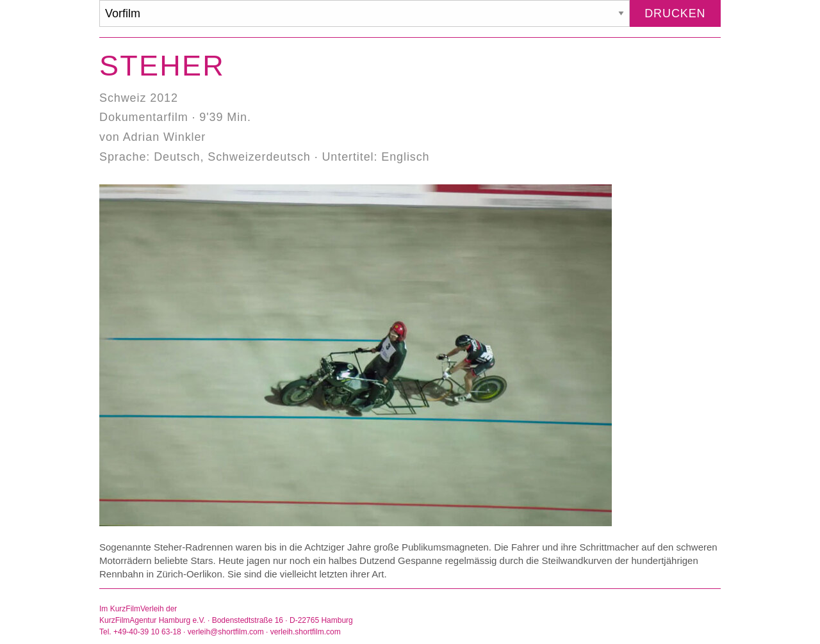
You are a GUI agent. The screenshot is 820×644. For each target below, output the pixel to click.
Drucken (675, 13)
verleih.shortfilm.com (306, 632)
